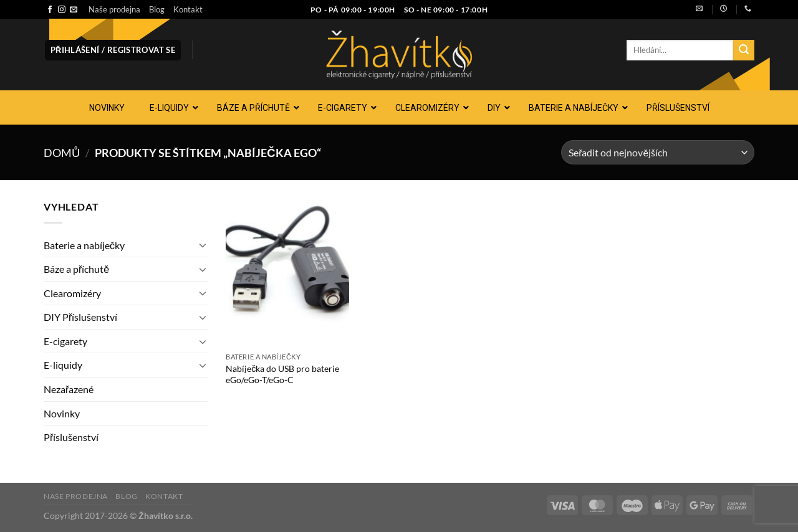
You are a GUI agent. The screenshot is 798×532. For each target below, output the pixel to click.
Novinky (62, 413)
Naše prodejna (114, 9)
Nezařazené (69, 389)
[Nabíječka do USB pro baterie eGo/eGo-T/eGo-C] (287, 272)
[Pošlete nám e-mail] (74, 10)
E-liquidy (63, 365)
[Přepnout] (203, 245)
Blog (157, 9)
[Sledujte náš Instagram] (62, 10)
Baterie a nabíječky (84, 245)
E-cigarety (65, 341)
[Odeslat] (744, 50)
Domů (62, 153)
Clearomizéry (72, 293)
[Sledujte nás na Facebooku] (50, 10)
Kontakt (188, 9)
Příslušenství (71, 437)
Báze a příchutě (76, 269)
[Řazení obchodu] (658, 152)
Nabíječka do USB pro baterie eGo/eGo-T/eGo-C (282, 374)
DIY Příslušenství (80, 317)
